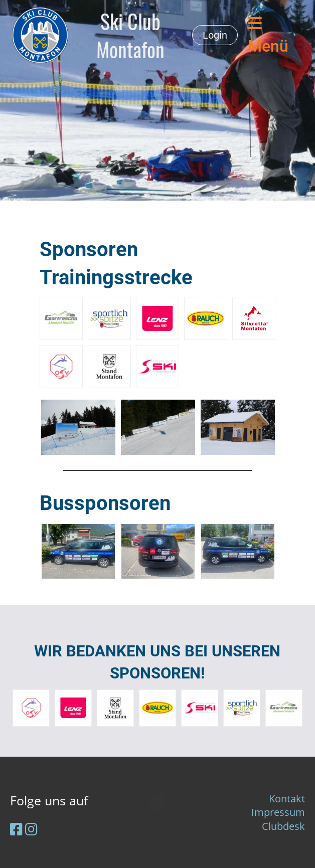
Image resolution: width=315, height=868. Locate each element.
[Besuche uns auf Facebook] (16, 829)
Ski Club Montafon (130, 35)
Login (215, 35)
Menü (268, 35)
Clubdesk (283, 826)
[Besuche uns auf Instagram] (31, 829)
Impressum (278, 812)
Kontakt (287, 799)
